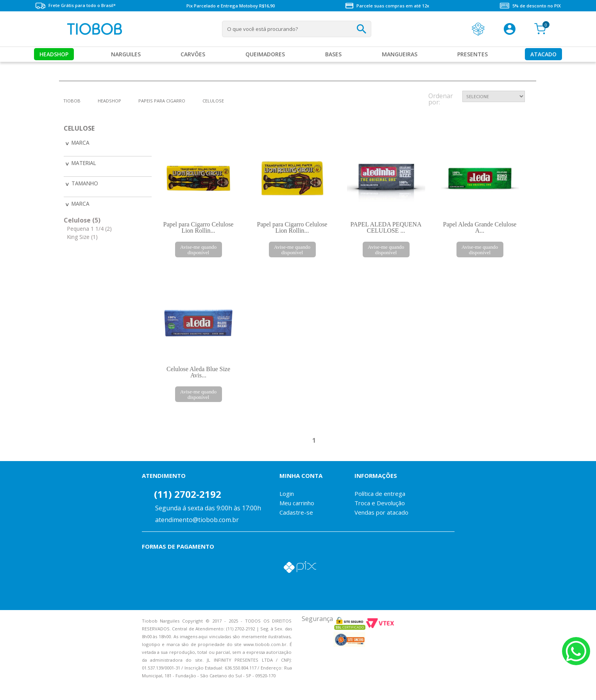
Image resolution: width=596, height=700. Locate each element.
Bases (333, 54)
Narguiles (126, 54)
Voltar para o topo (12, 687)
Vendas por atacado (381, 512)
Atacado (543, 54)
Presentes (473, 54)
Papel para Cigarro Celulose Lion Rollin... (199, 227)
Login (287, 494)
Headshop (54, 54)
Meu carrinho (297, 503)
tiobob (72, 101)
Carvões (193, 54)
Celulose (213, 101)
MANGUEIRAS (400, 54)
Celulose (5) (82, 219)
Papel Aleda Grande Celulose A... (480, 227)
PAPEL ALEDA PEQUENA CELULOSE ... (386, 227)
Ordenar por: (441, 100)
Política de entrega (380, 494)
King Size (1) (82, 235)
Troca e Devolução (380, 503)
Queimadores (265, 54)
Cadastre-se (296, 512)
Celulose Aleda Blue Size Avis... (198, 372)
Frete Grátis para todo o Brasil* (75, 6)
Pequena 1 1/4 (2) (89, 227)
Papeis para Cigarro (162, 101)
